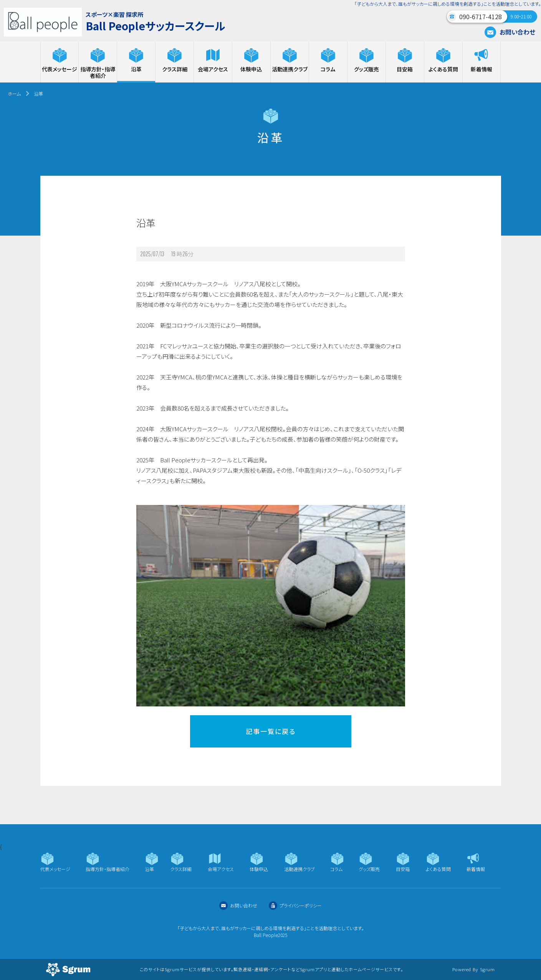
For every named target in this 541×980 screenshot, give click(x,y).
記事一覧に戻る (271, 731)
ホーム (14, 93)
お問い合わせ (510, 32)
